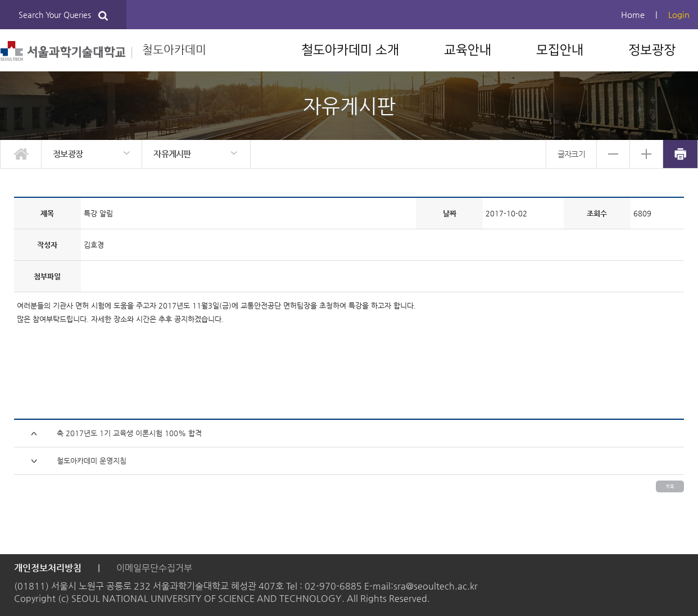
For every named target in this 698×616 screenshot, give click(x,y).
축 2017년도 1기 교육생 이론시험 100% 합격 (129, 433)
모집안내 (560, 50)
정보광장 (652, 50)
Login (679, 14)
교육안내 (468, 50)
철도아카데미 (103, 51)
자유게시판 (172, 154)
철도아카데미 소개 (350, 50)
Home (633, 14)
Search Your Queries (63, 15)
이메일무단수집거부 (154, 568)
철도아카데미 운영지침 (92, 461)
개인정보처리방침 (48, 568)
